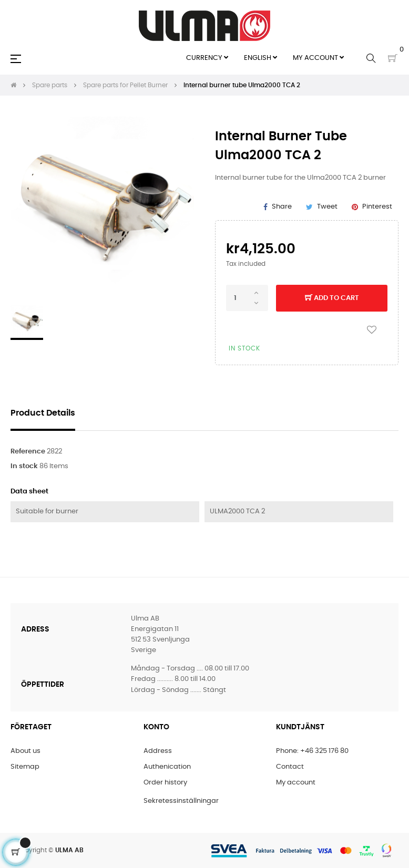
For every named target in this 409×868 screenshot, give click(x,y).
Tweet (327, 207)
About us (25, 751)
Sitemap (25, 767)
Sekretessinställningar (181, 801)
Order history (165, 783)
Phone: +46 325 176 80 (312, 751)
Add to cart (332, 298)
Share (282, 207)
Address (158, 751)
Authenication (167, 767)
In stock (24, 466)
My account (296, 783)
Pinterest (377, 207)
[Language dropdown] (260, 58)
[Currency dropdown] (207, 58)
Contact (290, 767)
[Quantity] (247, 298)
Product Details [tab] (43, 413)
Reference (28, 452)
